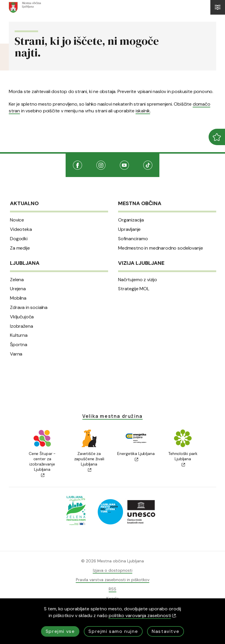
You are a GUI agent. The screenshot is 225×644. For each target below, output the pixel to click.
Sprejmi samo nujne (113, 631)
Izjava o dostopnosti (113, 570)
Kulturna (19, 335)
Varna (16, 354)
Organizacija (131, 220)
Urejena (18, 289)
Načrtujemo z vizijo (138, 280)
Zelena (17, 280)
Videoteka (21, 229)
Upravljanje (129, 229)
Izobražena (21, 326)
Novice (17, 220)
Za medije (20, 248)
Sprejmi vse (60, 631)
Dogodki (19, 239)
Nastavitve (166, 631)
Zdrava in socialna (29, 308)
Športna (19, 345)
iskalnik (143, 111)
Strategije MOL (134, 289)
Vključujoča (22, 317)
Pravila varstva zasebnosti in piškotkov (113, 580)
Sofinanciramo (133, 239)
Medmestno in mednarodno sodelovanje (160, 248)
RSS (112, 589)
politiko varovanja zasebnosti (142, 615)
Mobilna (18, 298)
